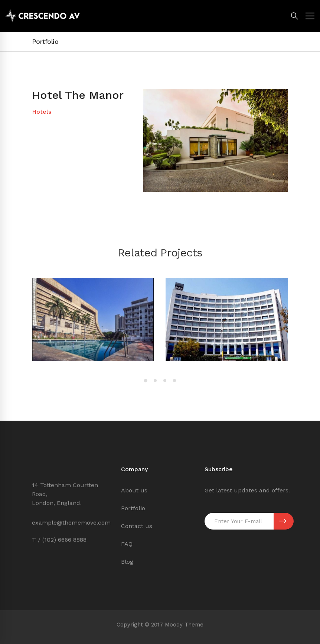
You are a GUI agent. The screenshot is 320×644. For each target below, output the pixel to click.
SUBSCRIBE (283, 521)
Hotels (42, 112)
